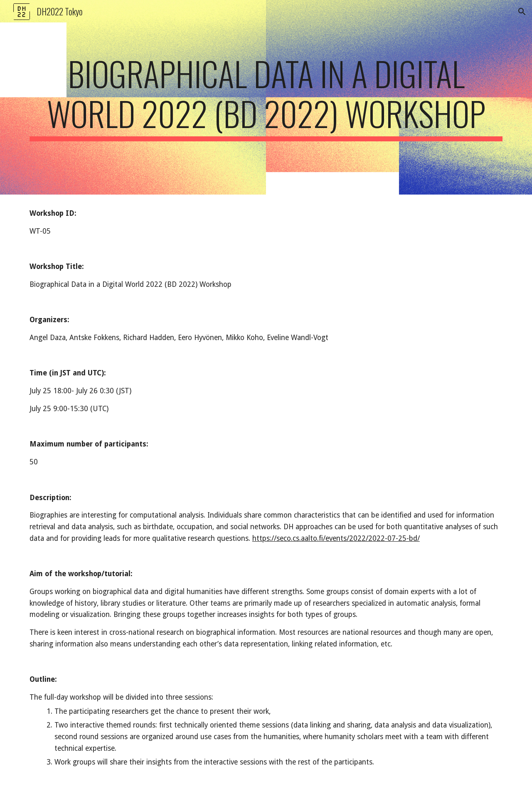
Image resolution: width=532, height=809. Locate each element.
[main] (266, 97)
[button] (522, 12)
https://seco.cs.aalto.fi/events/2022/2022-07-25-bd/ (336, 538)
